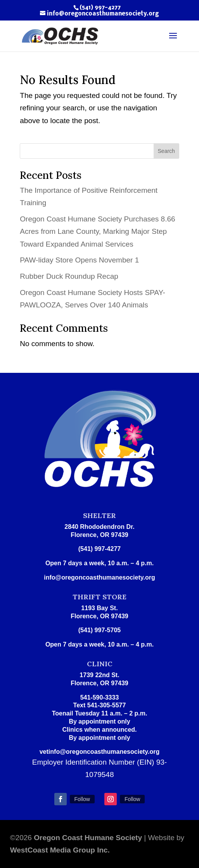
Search (166, 151)
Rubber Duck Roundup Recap (69, 276)
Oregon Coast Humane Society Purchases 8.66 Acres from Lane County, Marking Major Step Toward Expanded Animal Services (97, 232)
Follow (82, 799)
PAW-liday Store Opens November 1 (79, 260)
